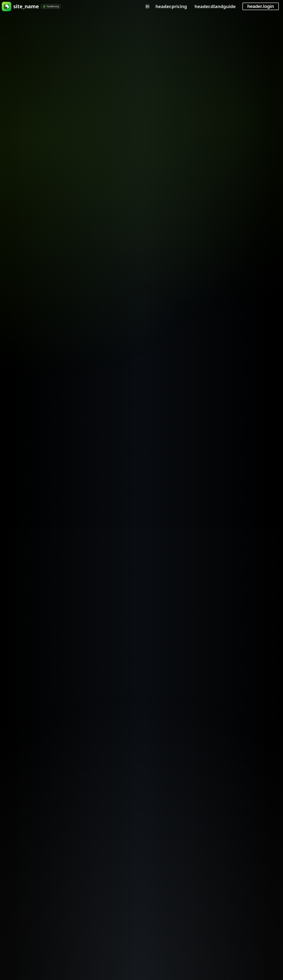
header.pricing (171, 6)
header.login (261, 6)
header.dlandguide (215, 6)
